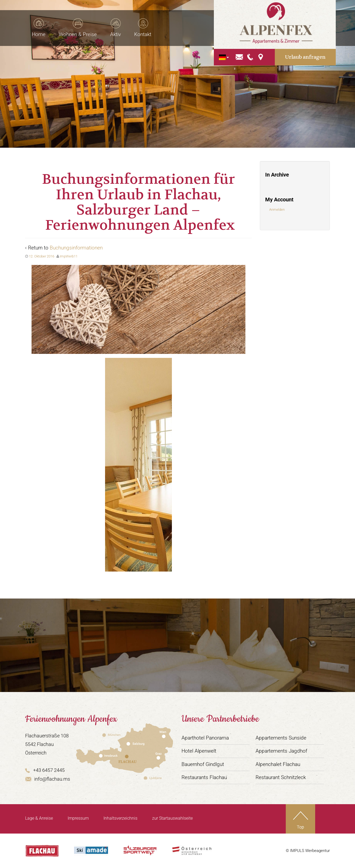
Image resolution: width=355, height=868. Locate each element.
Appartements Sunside (281, 738)
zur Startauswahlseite (172, 818)
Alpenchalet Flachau (278, 764)
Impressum (78, 818)
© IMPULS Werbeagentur (308, 851)
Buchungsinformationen (76, 248)
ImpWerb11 (69, 256)
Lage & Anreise (39, 818)
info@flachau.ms (48, 779)
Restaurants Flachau (204, 777)
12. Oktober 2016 (42, 256)
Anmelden (277, 210)
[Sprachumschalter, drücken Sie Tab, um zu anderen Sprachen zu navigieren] (234, 52)
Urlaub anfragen (308, 52)
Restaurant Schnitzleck (281, 777)
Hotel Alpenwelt (199, 751)
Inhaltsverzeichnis (120, 818)
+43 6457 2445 (45, 770)
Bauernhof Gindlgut (203, 764)
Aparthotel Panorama (205, 738)
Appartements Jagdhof (281, 751)
